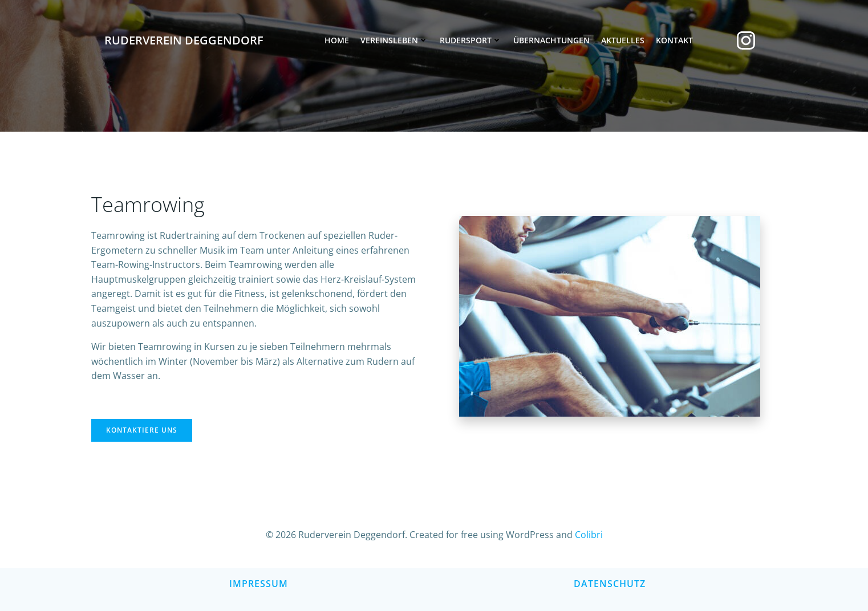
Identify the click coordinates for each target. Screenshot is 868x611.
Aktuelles (623, 40)
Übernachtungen (551, 40)
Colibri (589, 535)
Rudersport (471, 40)
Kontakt (674, 40)
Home (337, 40)
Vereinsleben (394, 40)
